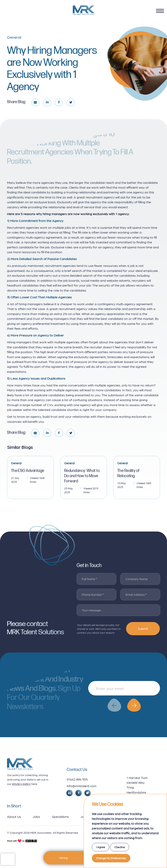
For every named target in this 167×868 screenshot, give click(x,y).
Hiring (63, 858)
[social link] (70, 793)
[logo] (84, 10)
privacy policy (21, 784)
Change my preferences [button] (111, 858)
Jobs (36, 816)
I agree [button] (101, 847)
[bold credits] (22, 841)
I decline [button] (120, 847)
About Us (14, 816)
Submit (143, 629)
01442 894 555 (77, 779)
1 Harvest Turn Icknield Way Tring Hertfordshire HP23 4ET (137, 787)
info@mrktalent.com (82, 786)
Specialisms (60, 816)
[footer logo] (20, 764)
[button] (114, 705)
